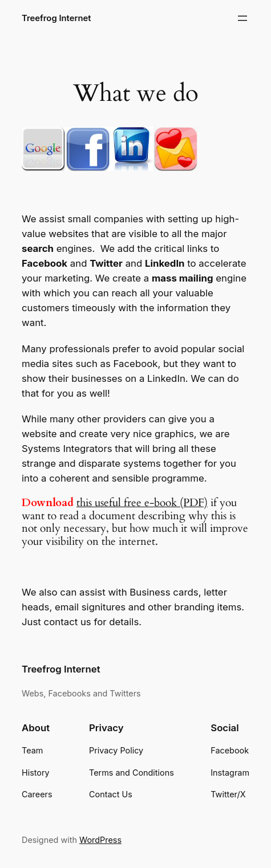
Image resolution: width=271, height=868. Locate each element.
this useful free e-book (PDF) (142, 503)
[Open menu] (242, 18)
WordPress (100, 840)
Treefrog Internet (56, 18)
